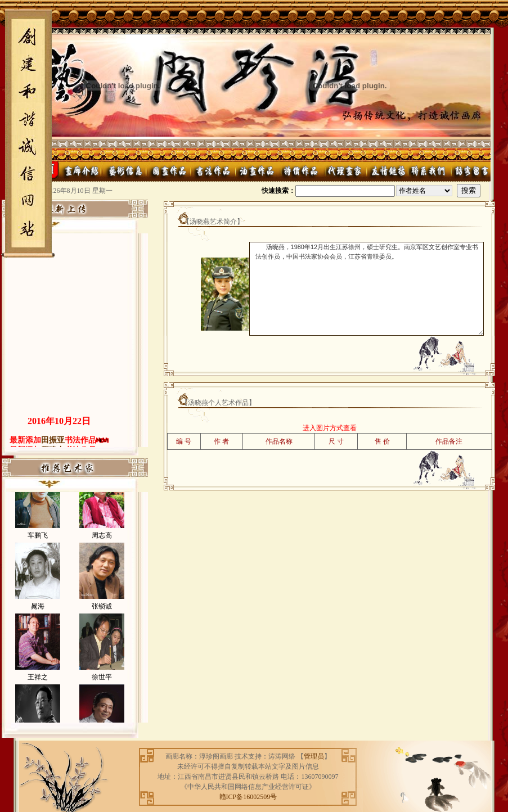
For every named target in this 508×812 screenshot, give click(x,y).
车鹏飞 (38, 544)
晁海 (38, 615)
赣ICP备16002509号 (248, 797)
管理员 (314, 756)
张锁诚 (102, 615)
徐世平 (102, 685)
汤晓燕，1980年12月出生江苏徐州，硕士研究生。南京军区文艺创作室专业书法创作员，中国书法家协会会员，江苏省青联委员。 (367, 289)
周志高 (102, 544)
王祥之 (38, 685)
